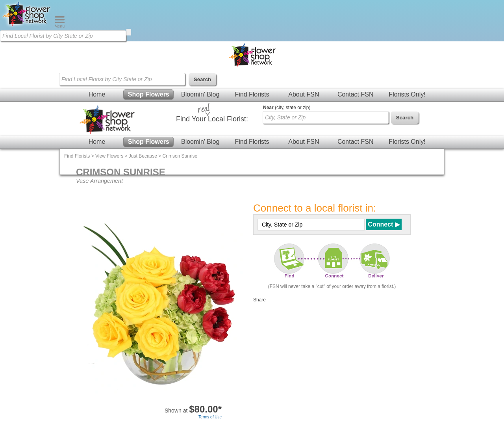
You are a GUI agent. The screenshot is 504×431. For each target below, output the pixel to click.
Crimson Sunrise (180, 156)
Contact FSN (356, 94)
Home (97, 94)
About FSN (304, 94)
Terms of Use (210, 417)
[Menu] (60, 26)
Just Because (143, 156)
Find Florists (252, 94)
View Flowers (109, 156)
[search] (129, 32)
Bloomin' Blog (200, 94)
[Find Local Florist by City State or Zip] (63, 36)
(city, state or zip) (287, 108)
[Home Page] (27, 26)
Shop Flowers (149, 94)
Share (259, 300)
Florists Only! (407, 94)
